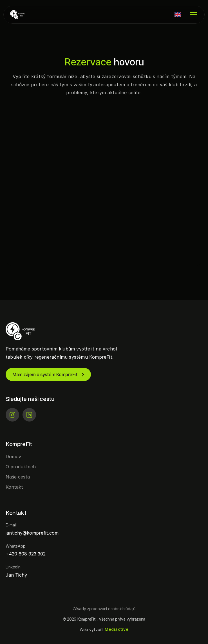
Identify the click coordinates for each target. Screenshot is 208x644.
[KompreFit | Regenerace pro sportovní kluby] (27, 15)
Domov (13, 456)
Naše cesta (18, 477)
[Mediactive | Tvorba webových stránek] (117, 629)
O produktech (21, 467)
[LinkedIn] (29, 415)
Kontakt (14, 487)
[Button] (104, 609)
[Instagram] (12, 415)
